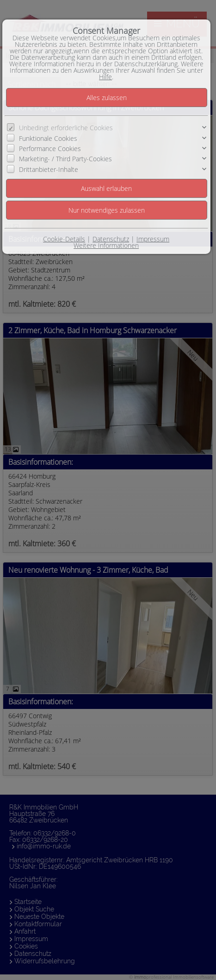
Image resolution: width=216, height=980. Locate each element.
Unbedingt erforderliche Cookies (66, 128)
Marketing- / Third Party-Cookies (65, 159)
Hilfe (105, 77)
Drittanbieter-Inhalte (49, 169)
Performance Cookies (50, 149)
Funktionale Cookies (48, 138)
